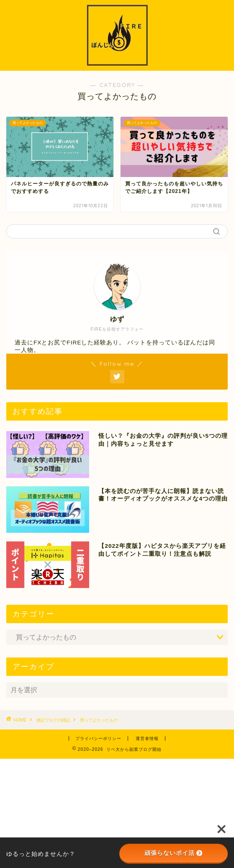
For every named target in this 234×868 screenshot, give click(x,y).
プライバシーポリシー (98, 738)
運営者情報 (147, 738)
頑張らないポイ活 (173, 853)
